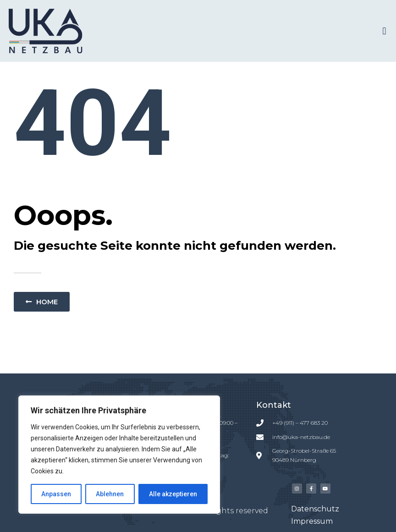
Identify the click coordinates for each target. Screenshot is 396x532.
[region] (119, 455)
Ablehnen (110, 494)
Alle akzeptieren (173, 494)
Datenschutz (315, 509)
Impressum (312, 521)
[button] (384, 31)
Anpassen (56, 494)
